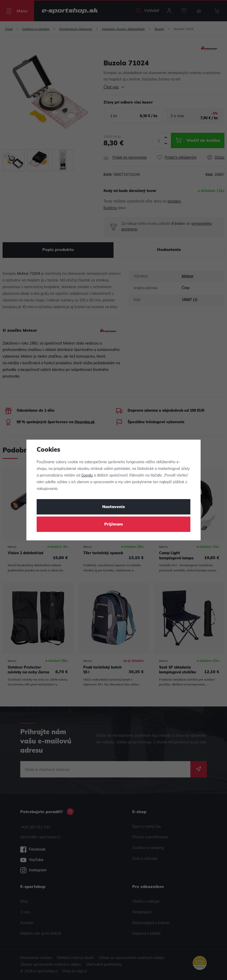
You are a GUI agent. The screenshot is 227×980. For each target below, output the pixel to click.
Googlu (87, 476)
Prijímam (114, 524)
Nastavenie (114, 507)
